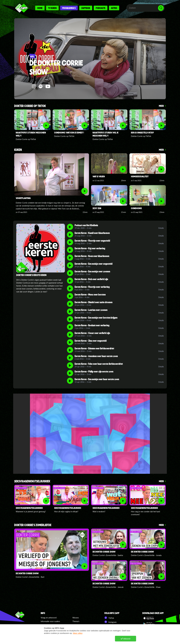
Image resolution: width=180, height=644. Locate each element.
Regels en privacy (48, 629)
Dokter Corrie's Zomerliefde (33, 525)
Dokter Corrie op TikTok (30, 106)
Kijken (18, 150)
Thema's (76, 621)
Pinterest (110, 630)
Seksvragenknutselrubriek (32, 481)
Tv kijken (52, 8)
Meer (161, 106)
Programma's (69, 8)
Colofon (44, 632)
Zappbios (86, 8)
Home (40, 8)
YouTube (110, 626)
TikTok (109, 618)
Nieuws (76, 618)
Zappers (76, 625)
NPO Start (111, 634)
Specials (76, 629)
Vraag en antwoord (49, 618)
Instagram (110, 622)
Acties (114, 8)
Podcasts (101, 8)
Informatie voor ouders (50, 621)
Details (161, 228)
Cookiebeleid (46, 625)
